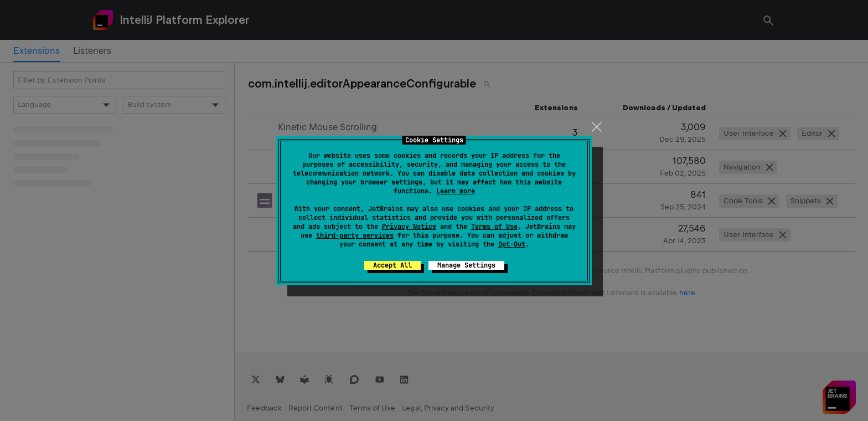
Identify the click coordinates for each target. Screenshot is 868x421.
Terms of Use (494, 227)
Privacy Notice (409, 227)
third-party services (355, 235)
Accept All (392, 265)
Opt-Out (512, 244)
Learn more (456, 191)
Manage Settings (466, 265)
